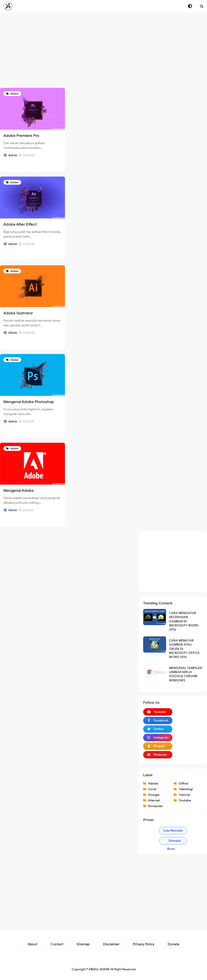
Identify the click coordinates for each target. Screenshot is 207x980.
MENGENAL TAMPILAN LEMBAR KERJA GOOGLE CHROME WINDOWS (186, 674)
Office (183, 784)
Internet (154, 800)
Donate (174, 944)
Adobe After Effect (20, 224)
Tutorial (184, 795)
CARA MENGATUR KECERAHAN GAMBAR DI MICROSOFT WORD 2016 (184, 621)
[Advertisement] (103, 50)
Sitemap (83, 944)
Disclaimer (111, 944)
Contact (57, 944)
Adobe (14, 94)
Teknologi (186, 789)
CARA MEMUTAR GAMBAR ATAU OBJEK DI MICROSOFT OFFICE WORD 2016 (184, 649)
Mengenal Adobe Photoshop (29, 402)
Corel (152, 789)
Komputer (156, 806)
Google (154, 795)
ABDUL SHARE (99, 969)
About (32, 944)
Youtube (185, 800)
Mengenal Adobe (19, 491)
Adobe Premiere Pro (21, 136)
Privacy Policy (144, 944)
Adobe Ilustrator (18, 313)
